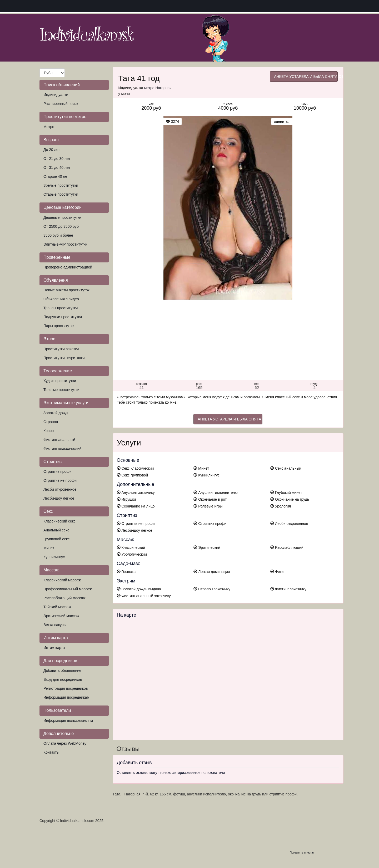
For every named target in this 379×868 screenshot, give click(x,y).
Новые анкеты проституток (66, 290)
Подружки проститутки (63, 317)
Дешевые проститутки (62, 217)
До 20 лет (52, 150)
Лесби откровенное (60, 489)
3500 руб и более (58, 235)
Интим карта (54, 648)
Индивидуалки (56, 95)
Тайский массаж (57, 607)
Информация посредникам (66, 697)
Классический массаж (62, 580)
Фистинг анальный (59, 440)
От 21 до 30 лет (57, 159)
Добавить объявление (62, 671)
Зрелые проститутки (61, 185)
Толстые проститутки (61, 390)
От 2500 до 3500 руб (61, 226)
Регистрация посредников (66, 688)
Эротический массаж (61, 616)
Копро (49, 431)
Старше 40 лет (56, 176)
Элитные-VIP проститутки (65, 244)
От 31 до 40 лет (57, 167)
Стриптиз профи (58, 471)
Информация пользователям (68, 720)
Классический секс (59, 521)
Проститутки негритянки (64, 358)
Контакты (51, 752)
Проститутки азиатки (61, 349)
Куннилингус (54, 557)
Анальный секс (56, 530)
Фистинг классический (62, 449)
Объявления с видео (61, 299)
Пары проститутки (59, 326)
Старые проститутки (61, 194)
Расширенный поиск (61, 104)
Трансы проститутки (61, 308)
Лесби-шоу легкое (59, 498)
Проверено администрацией (68, 267)
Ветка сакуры (55, 625)
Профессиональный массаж (68, 589)
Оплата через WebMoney (65, 743)
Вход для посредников (63, 679)
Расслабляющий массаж (64, 598)
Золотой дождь (56, 413)
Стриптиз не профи (60, 480)
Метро (49, 127)
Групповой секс (56, 539)
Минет (49, 548)
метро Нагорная (158, 88)
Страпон (51, 422)
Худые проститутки (60, 381)
